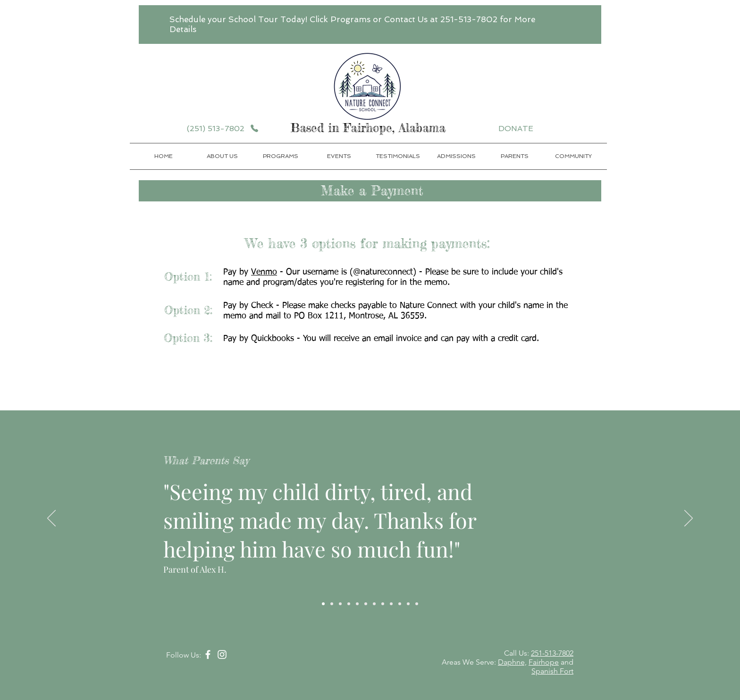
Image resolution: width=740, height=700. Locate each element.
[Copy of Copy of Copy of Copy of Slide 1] (357, 604)
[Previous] (51, 519)
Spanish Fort (552, 671)
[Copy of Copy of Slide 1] (340, 604)
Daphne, (512, 662)
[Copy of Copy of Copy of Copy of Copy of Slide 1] (366, 604)
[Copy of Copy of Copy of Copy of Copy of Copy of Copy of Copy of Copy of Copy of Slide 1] (408, 604)
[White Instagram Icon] (222, 654)
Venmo (264, 272)
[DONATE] (517, 128)
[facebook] (208, 654)
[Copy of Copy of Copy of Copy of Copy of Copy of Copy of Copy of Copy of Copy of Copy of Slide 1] (417, 604)
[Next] (689, 519)
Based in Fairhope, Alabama (370, 128)
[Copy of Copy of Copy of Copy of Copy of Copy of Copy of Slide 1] (383, 604)
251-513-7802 (552, 653)
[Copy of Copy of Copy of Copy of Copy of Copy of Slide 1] (374, 604)
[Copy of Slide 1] (332, 604)
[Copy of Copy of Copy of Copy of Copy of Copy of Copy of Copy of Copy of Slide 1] (400, 604)
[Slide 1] (323, 604)
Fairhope (544, 662)
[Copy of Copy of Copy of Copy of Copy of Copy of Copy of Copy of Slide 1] (391, 604)
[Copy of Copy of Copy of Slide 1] (349, 604)
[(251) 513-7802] (223, 128)
